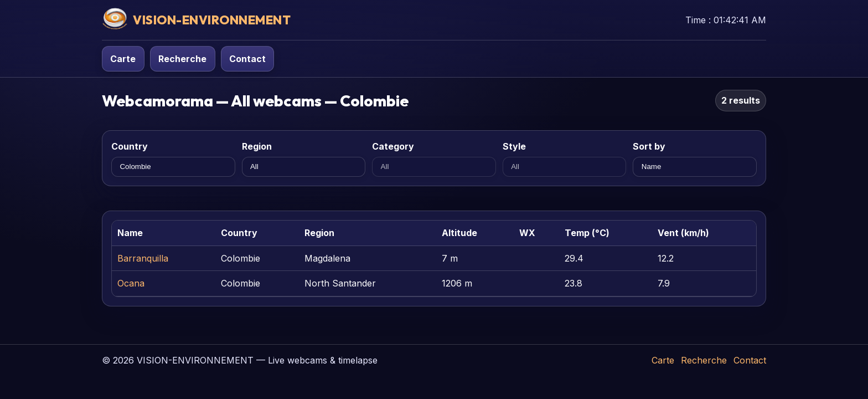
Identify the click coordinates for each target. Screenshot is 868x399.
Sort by (649, 146)
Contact (247, 59)
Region (257, 146)
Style (514, 146)
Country (130, 146)
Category (393, 146)
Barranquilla (143, 258)
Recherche (182, 59)
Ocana (131, 283)
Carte (123, 59)
